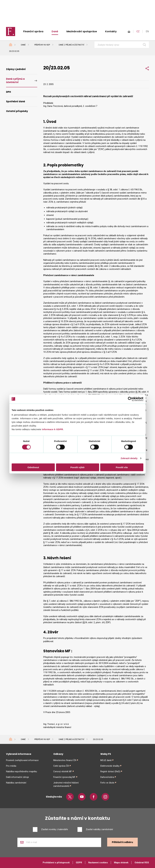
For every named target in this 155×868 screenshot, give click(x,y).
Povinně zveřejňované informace (22, 760)
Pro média (11, 766)
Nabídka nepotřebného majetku (21, 771)
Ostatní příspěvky (17, 111)
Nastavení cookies (98, 863)
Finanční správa (33, 31)
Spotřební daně (16, 101)
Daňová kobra (107, 777)
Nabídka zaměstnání (16, 783)
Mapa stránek (121, 863)
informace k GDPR (52, 429)
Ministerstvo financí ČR (65, 760)
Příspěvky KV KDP (42, 45)
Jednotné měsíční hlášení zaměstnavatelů (66, 784)
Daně (55, 31)
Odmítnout (33, 467)
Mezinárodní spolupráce (82, 31)
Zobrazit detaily (129, 458)
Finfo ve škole (107, 783)
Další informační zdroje (17, 777)
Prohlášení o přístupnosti (56, 863)
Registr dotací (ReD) (110, 771)
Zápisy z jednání (16, 69)
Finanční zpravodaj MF (64, 777)
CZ (138, 31)
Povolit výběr (77, 467)
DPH (8, 92)
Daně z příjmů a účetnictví (71, 45)
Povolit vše (122, 467)
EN (147, 31)
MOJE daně (106, 760)
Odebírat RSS (142, 863)
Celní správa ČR (61, 766)
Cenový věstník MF (63, 771)
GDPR (79, 863)
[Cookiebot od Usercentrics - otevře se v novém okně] (130, 399)
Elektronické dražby (110, 766)
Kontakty (111, 31)
